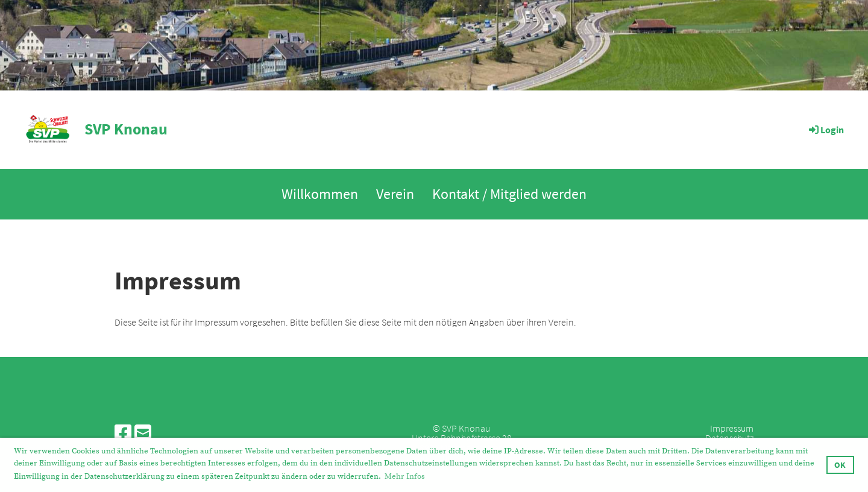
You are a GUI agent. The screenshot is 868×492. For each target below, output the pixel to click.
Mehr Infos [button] (405, 476)
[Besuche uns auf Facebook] (123, 434)
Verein (395, 194)
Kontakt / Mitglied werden (509, 194)
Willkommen (320, 194)
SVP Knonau (126, 129)
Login (826, 130)
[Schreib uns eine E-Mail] (143, 434)
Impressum (732, 428)
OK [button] (840, 465)
